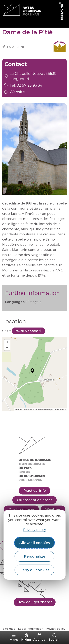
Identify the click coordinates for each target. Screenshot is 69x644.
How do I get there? (35, 602)
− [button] (7, 348)
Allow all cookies (35, 543)
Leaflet (19, 409)
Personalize (35, 556)
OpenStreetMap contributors (50, 409)
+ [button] (7, 342)
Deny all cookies (34, 570)
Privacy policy (35, 530)
